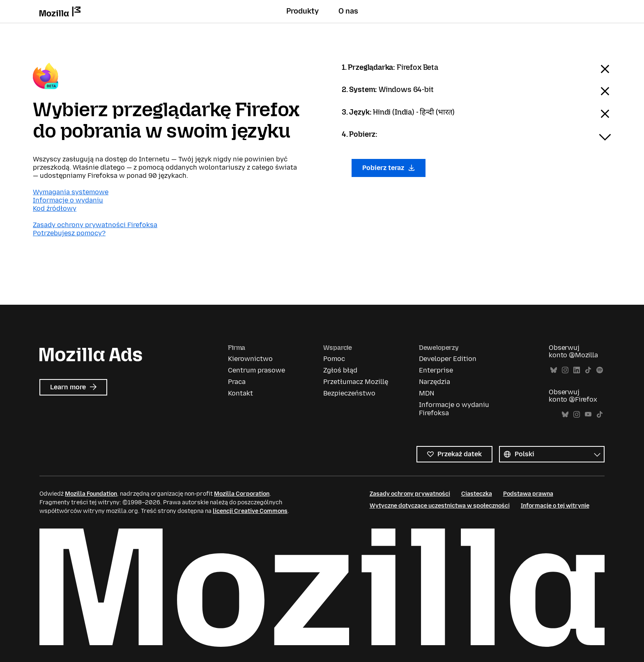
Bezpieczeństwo (349, 393)
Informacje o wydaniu (68, 200)
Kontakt (240, 393)
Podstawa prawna (528, 494)
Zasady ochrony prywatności (410, 494)
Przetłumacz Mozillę (356, 382)
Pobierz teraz (389, 168)
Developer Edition (448, 359)
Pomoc (334, 359)
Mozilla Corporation (242, 494)
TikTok (588, 370)
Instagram (565, 370)
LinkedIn (577, 370)
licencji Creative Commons (250, 511)
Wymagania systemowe (71, 192)
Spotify (600, 370)
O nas (348, 11)
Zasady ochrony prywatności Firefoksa (95, 225)
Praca (237, 382)
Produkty (302, 11)
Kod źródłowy (55, 208)
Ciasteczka (477, 494)
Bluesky (554, 370)
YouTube (588, 415)
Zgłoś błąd (340, 370)
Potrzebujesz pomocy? (69, 233)
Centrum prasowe (256, 370)
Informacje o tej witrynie (555, 506)
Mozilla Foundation (91, 494)
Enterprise (436, 370)
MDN (427, 393)
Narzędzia (435, 382)
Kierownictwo (250, 359)
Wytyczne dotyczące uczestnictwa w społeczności (440, 506)
